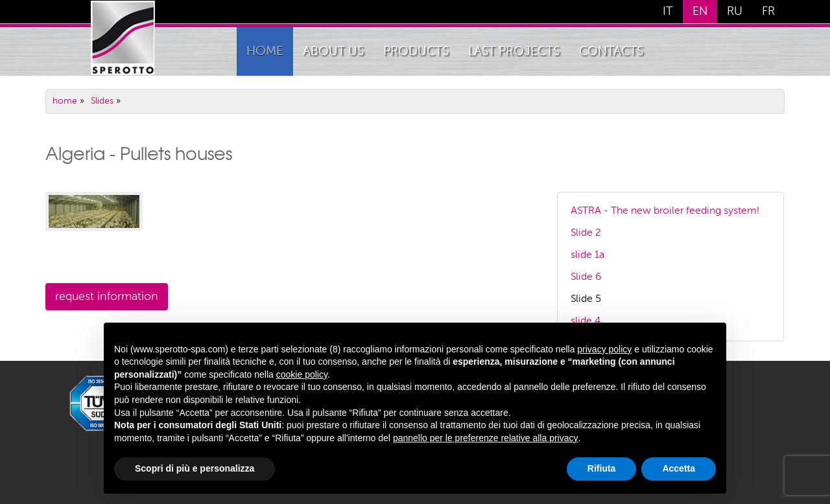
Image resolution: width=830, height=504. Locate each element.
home (265, 52)
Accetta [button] (679, 468)
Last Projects (514, 52)
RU (735, 12)
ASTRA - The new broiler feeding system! (665, 211)
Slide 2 (586, 233)
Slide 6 (586, 277)
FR (768, 12)
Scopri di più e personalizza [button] (195, 468)
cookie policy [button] (302, 374)
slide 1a (587, 255)
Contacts (611, 52)
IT (668, 12)
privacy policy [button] (604, 349)
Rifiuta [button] (602, 468)
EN (700, 12)
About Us (333, 52)
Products (416, 52)
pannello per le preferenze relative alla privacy (486, 438)
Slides (102, 101)
